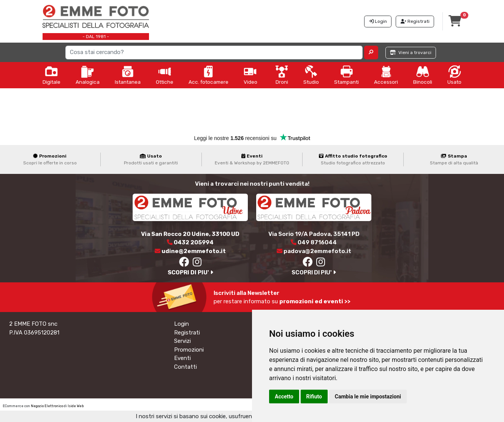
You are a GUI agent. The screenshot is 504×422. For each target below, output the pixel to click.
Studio (311, 75)
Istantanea (128, 75)
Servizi (182, 341)
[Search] (214, 53)
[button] (371, 53)
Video (250, 75)
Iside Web (76, 406)
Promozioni (189, 350)
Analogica (88, 75)
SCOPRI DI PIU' (190, 272)
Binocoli (423, 75)
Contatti (185, 367)
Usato (454, 75)
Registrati (187, 333)
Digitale (52, 75)
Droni (282, 75)
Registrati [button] (415, 21)
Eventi (182, 358)
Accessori (386, 75)
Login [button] (378, 21)
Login (181, 324)
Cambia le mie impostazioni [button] (368, 397)
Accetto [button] (284, 397)
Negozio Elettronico (47, 406)
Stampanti (346, 75)
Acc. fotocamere (208, 75)
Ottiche (165, 75)
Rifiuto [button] (314, 397)
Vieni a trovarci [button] (411, 53)
